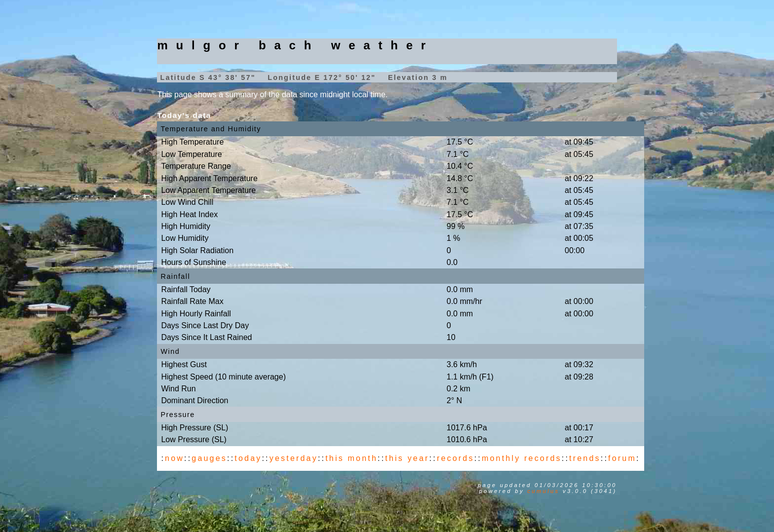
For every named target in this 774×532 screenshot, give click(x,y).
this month (351, 458)
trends (585, 458)
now (174, 458)
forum (622, 458)
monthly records (522, 458)
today (248, 458)
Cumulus (543, 491)
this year (407, 458)
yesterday (294, 458)
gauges (209, 458)
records (456, 458)
